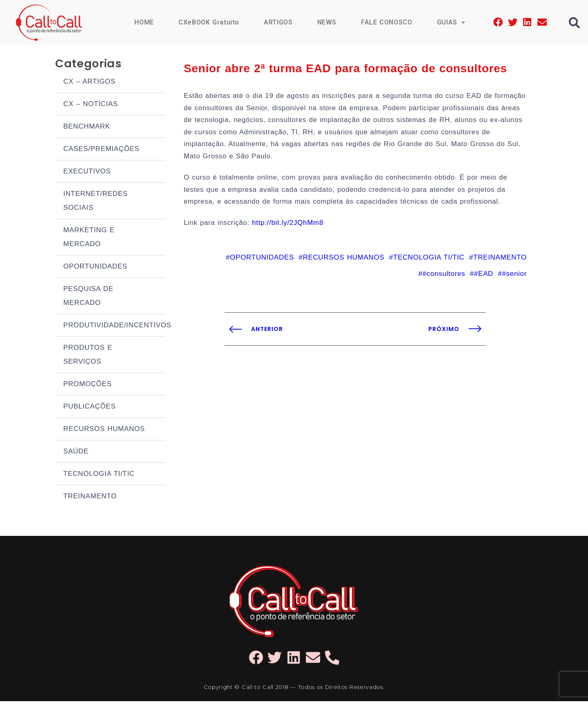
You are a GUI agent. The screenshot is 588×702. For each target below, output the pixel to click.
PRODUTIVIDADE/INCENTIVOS (114, 326)
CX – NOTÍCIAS (91, 105)
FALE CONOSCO (386, 22)
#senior (514, 277)
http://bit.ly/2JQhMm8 (288, 225)
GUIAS (451, 22)
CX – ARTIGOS (89, 82)
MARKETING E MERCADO (89, 238)
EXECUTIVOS (87, 172)
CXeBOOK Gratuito (208, 22)
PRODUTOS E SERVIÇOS (88, 355)
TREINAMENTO (90, 497)
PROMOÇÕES (88, 385)
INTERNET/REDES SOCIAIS (96, 201)
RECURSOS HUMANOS (104, 430)
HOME (143, 22)
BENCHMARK (87, 127)
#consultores (444, 277)
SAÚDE (76, 452)
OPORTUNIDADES (95, 267)
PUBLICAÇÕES (89, 407)
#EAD (484, 277)
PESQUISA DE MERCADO (88, 297)
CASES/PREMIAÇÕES (101, 150)
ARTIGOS (278, 22)
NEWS (326, 22)
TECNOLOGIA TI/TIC (99, 474)
